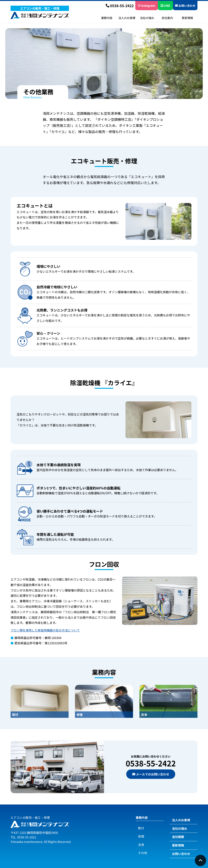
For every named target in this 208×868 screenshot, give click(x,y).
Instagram (146, 6)
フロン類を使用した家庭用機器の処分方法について (45, 630)
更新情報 (187, 18)
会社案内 (167, 18)
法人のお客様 (127, 18)
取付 (139, 826)
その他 (140, 845)
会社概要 (176, 834)
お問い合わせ (185, 6)
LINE (166, 6)
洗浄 (139, 839)
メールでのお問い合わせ (151, 774)
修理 (139, 832)
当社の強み (147, 18)
